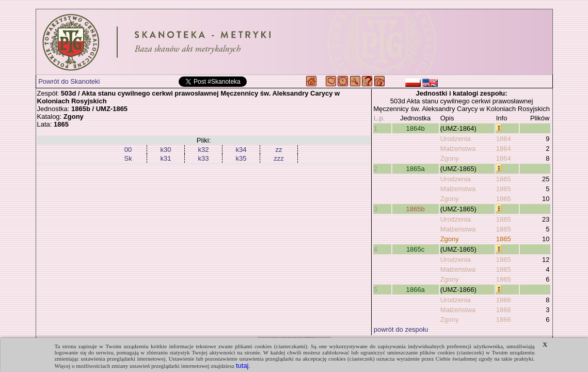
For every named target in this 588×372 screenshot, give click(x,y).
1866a (416, 290)
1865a (416, 169)
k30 (166, 150)
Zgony (450, 158)
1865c (415, 249)
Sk (128, 158)
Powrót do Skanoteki (69, 81)
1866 (504, 300)
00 (128, 150)
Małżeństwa (458, 149)
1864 (504, 139)
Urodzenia (456, 139)
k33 (204, 158)
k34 (241, 150)
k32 (204, 150)
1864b (416, 128)
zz (279, 150)
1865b (416, 209)
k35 (241, 158)
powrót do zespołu (401, 329)
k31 (166, 158)
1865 (504, 179)
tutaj (242, 366)
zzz (279, 158)
